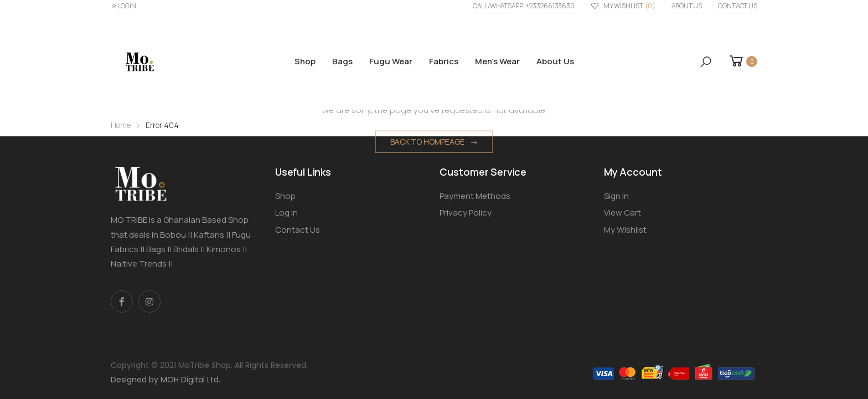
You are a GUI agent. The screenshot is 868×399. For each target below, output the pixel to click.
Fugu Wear (391, 61)
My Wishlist (623, 6)
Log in (286, 213)
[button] (706, 62)
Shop (305, 61)
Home (121, 125)
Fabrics (444, 61)
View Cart (622, 213)
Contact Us (738, 6)
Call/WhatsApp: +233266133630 (524, 6)
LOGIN (123, 6)
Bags (342, 61)
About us (687, 6)
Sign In (616, 196)
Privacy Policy (466, 213)
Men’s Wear (497, 61)
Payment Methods (475, 196)
